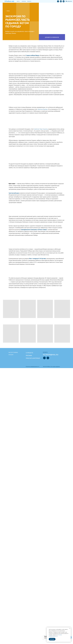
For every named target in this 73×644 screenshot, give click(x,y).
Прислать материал (33, 358)
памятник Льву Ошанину (41, 129)
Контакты (45, 352)
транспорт (29, 1)
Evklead (11, 355)
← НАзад (7, 11)
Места (18, 1)
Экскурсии (24, 1)
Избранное (69, 1)
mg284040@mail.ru (51, 355)
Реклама (29, 355)
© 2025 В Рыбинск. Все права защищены (51, 367)
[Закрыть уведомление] (70, 628)
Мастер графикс (13, 352)
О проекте (29, 353)
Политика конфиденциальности (33, 367)
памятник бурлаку (43, 109)
